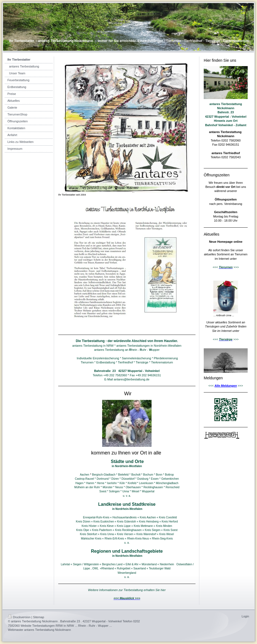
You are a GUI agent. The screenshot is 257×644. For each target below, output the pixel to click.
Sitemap (38, 617)
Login (245, 616)
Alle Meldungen (226, 386)
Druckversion (19, 617)
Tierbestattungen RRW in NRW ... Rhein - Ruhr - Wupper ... (72, 626)
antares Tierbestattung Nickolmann (48, 630)
